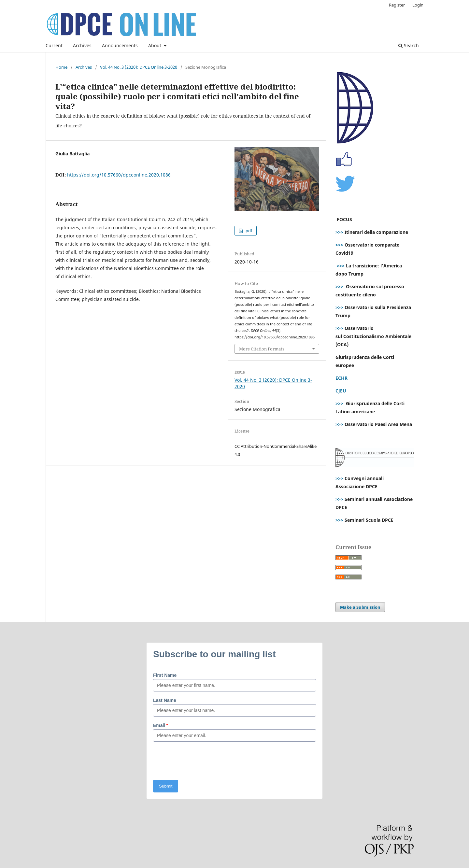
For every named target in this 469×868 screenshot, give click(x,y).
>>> (339, 232)
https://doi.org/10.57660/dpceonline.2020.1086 (119, 175)
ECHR (341, 378)
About (155, 45)
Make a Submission (360, 607)
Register (397, 5)
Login (418, 5)
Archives (82, 45)
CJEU (341, 391)
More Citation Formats (262, 349)
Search (409, 45)
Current (54, 45)
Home (61, 67)
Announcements (120, 45)
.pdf (248, 231)
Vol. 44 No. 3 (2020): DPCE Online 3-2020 (139, 67)
